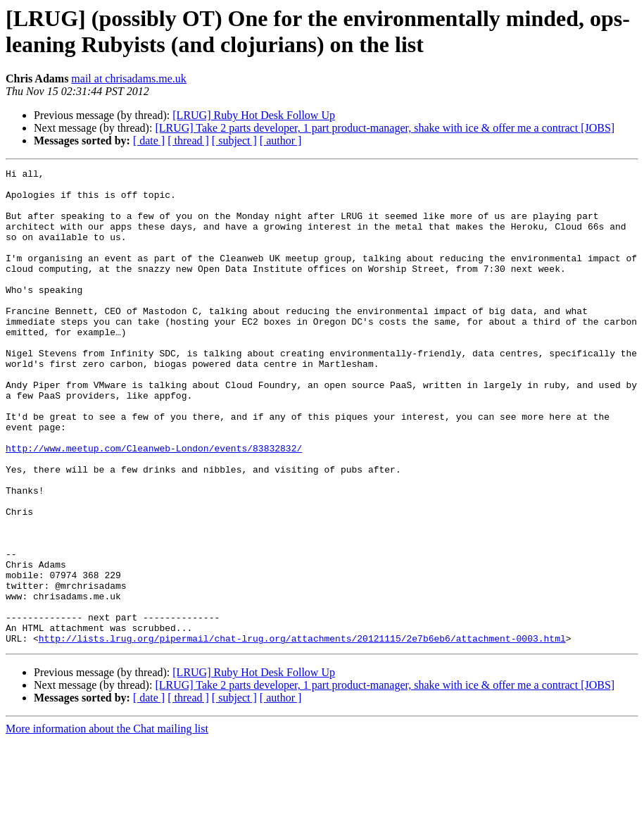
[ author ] (281, 141)
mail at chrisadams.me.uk (129, 79)
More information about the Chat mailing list (107, 824)
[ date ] (149, 141)
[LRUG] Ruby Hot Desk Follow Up (254, 115)
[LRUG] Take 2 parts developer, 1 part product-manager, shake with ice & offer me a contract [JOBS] (385, 128)
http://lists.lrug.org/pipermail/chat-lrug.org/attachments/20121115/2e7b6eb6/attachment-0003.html (302, 733)
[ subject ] (234, 141)
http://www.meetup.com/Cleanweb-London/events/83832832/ (154, 505)
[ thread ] (188, 141)
